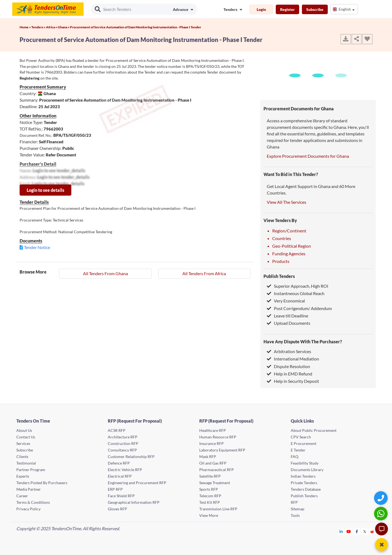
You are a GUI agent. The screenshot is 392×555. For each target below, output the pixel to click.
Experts (23, 476)
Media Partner (29, 489)
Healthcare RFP (213, 430)
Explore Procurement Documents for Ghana (308, 156)
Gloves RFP (117, 509)
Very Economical (286, 301)
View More (209, 515)
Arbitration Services (289, 351)
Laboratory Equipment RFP (222, 450)
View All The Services (287, 202)
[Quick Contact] (382, 498)
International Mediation (293, 359)
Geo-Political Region (292, 246)
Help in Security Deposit (293, 381)
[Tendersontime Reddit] (372, 531)
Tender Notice (37, 247)
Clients (22, 457)
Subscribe (315, 9)
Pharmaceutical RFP (217, 470)
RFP (294, 502)
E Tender (298, 450)
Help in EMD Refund (290, 374)
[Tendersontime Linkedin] (341, 531)
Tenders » (39, 27)
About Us (24, 430)
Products (281, 261)
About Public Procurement (314, 430)
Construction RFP (123, 443)
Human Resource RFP (218, 437)
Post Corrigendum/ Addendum (299, 308)
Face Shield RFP (121, 496)
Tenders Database (306, 489)
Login (261, 9)
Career (22, 496)
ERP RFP (115, 489)
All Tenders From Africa (204, 273)
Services (23, 443)
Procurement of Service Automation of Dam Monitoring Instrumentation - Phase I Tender (136, 27)
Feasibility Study (305, 463)
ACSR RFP (117, 430)
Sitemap (298, 509)
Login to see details (45, 190)
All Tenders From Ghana (105, 273)
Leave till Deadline (287, 316)
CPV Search (301, 437)
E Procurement (304, 443)
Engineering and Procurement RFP (137, 483)
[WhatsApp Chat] (382, 513)
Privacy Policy (28, 509)
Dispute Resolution (288, 366)
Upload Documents (289, 323)
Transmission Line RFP (218, 509)
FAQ (295, 457)
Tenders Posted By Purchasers (42, 483)
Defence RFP (119, 463)
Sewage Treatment (215, 483)
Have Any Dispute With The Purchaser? (303, 342)
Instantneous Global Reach (296, 293)
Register (287, 9)
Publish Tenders (279, 276)
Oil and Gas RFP (213, 463)
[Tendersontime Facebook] (357, 531)
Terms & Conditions (33, 502)
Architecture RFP (123, 437)
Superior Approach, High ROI (298, 286)
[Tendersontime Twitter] (365, 531)
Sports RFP (209, 489)
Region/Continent (289, 231)
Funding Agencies (289, 254)
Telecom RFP (210, 496)
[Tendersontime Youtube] (349, 531)
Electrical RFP (120, 476)
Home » (25, 27)
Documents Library (307, 470)
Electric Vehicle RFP (125, 470)
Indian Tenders (303, 476)
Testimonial (26, 463)
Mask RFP (208, 457)
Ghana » (64, 27)
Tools (295, 515)
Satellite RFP (210, 476)
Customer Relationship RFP (131, 457)
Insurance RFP (212, 443)
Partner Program (31, 470)
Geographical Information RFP (134, 502)
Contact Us (26, 437)
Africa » (52, 27)
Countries (282, 238)
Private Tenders (304, 483)
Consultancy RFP (122, 450)
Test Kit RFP (210, 502)
